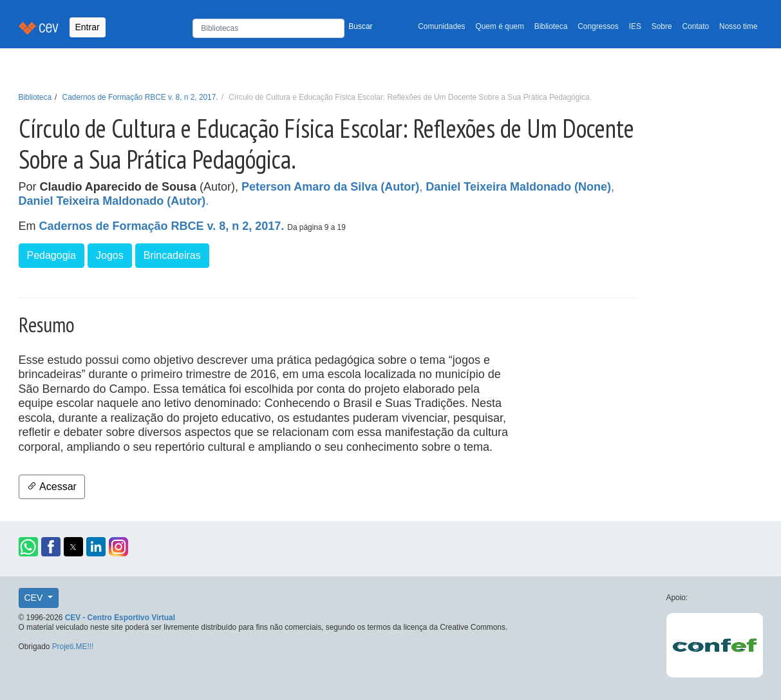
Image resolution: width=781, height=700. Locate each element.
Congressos (598, 26)
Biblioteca (551, 26)
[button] (28, 547)
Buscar (360, 26)
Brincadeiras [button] (172, 255)
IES (635, 26)
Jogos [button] (110, 255)
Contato (696, 26)
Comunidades (441, 26)
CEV (35, 598)
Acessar (52, 487)
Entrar (88, 27)
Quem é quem (500, 26)
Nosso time (738, 26)
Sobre (662, 26)
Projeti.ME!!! (73, 647)
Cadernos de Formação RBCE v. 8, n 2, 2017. (140, 97)
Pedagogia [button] (52, 255)
